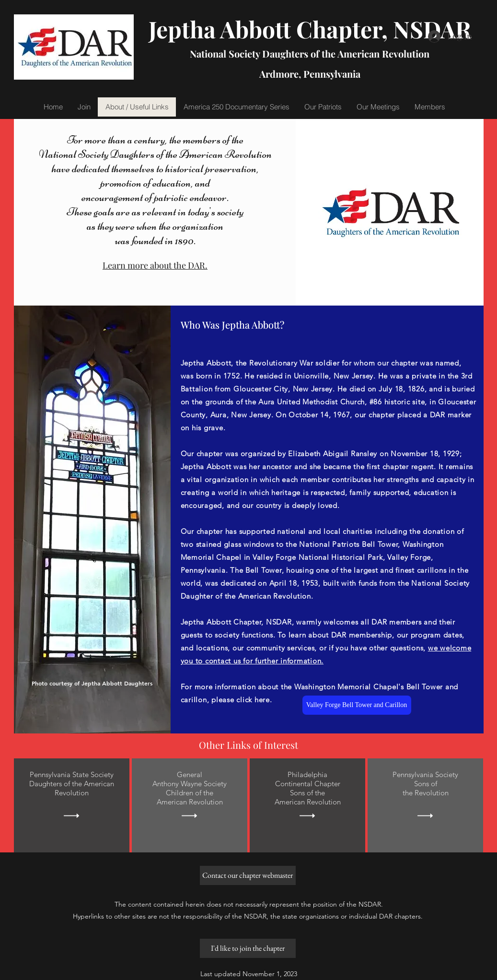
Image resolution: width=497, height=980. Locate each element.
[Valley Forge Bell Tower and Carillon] (357, 705)
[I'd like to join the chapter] (248, 948)
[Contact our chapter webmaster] (248, 875)
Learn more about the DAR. (155, 265)
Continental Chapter (307, 784)
